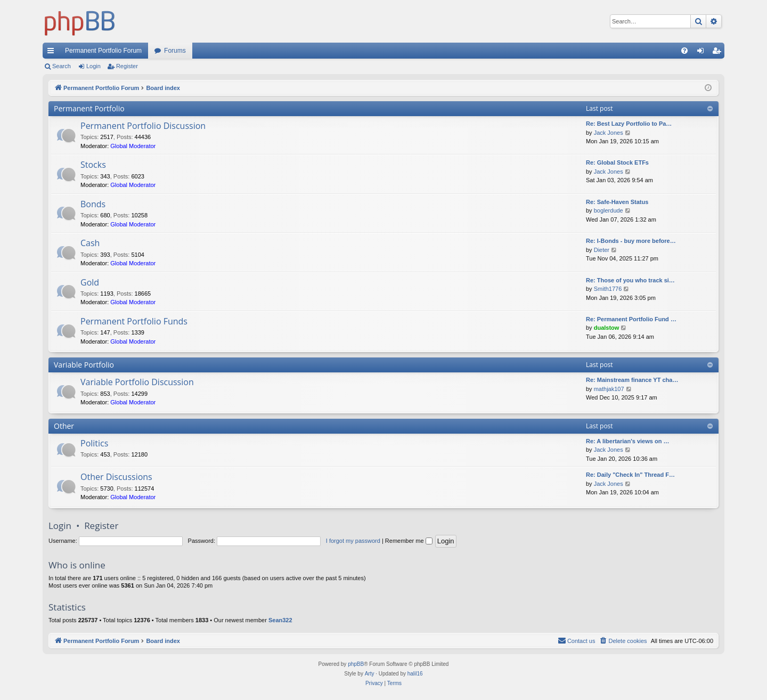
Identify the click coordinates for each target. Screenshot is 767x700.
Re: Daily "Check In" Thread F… (630, 475)
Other (64, 426)
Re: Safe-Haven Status (617, 202)
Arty (370, 674)
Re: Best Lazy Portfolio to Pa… (629, 124)
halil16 (415, 674)
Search (62, 66)
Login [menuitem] (703, 53)
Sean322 (280, 620)
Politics (94, 443)
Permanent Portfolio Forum (103, 51)
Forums (175, 51)
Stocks (93, 165)
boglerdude (609, 210)
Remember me (409, 541)
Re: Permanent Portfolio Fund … (631, 319)
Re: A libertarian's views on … (627, 441)
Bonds (93, 204)
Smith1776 (608, 289)
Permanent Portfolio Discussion (143, 126)
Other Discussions (116, 477)
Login (93, 66)
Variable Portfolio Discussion (137, 382)
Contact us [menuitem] (577, 640)
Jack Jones (609, 133)
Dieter (602, 250)
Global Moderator (133, 146)
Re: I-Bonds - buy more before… (631, 241)
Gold (90, 282)
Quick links (53, 53)
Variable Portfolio (84, 365)
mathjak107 (609, 389)
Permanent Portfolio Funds (134, 321)
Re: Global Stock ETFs (617, 162)
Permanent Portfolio (89, 108)
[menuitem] (684, 51)
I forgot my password (353, 541)
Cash (90, 243)
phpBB (356, 664)
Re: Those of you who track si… (630, 280)
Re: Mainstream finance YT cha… (632, 380)
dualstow (607, 328)
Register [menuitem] (719, 53)
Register (127, 66)
